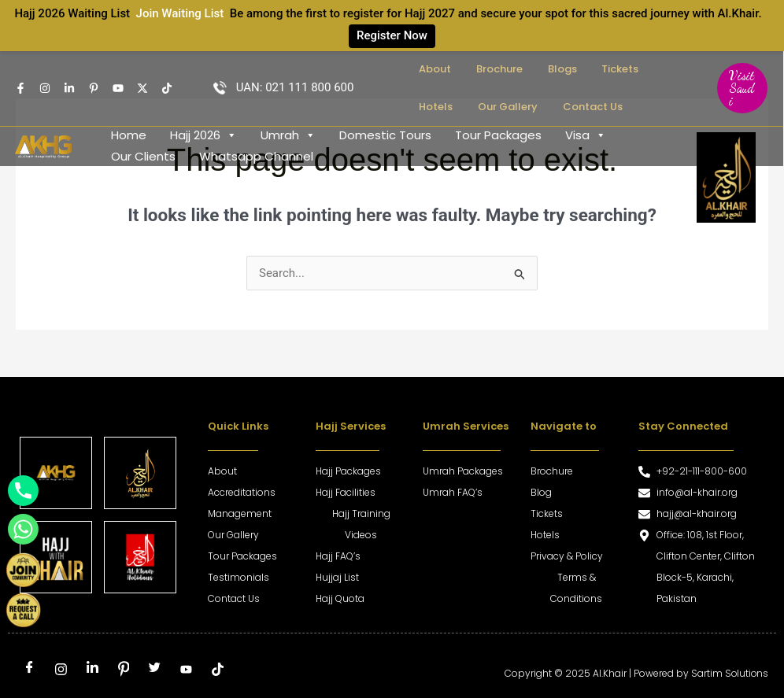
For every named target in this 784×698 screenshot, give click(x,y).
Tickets (573, 69)
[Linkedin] (69, 88)
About (427, 69)
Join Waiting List (180, 13)
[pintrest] (94, 88)
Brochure (478, 69)
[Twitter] (142, 88)
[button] (737, 88)
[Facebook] (20, 88)
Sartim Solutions (729, 673)
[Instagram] (45, 88)
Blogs (528, 69)
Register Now (392, 35)
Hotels (620, 69)
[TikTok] (167, 88)
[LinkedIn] (92, 670)
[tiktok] (217, 670)
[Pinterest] (124, 670)
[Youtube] (118, 88)
